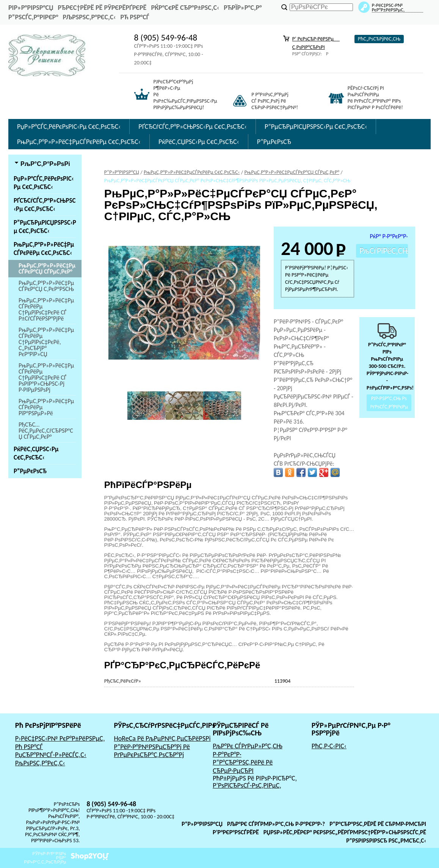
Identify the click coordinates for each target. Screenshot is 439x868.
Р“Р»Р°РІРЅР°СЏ (202, 824)
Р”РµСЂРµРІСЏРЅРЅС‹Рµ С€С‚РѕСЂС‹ (316, 127)
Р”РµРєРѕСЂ (274, 142)
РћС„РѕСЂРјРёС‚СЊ (379, 39)
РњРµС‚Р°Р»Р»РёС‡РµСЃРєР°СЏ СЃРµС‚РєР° (47, 268)
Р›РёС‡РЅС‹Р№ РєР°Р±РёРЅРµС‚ (60, 738)
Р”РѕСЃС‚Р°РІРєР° (33, 17)
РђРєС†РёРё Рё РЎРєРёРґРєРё (102, 8)
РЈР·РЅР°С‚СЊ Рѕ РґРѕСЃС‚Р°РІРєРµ (389, 403)
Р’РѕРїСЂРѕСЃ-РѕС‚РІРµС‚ (247, 785)
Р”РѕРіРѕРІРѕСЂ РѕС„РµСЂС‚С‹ (386, 841)
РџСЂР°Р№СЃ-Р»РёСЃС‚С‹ (51, 755)
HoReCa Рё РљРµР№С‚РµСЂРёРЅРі (162, 738)
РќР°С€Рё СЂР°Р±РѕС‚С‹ (185, 8)
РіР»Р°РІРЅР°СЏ (31, 8)
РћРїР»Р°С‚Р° (243, 8)
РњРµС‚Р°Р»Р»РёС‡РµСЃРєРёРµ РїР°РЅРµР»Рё (46, 407)
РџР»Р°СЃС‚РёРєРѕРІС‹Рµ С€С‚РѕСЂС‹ (69, 127)
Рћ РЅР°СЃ (135, 17)
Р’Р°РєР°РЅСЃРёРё (236, 832)
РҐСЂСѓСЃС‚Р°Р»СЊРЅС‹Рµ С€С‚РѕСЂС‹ (193, 127)
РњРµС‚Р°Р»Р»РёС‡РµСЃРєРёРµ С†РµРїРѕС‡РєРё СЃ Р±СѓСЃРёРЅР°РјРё (46, 309)
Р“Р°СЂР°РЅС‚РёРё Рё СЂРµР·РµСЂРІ (243, 766)
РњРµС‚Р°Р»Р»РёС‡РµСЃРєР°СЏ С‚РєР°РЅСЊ (46, 286)
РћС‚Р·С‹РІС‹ (329, 746)
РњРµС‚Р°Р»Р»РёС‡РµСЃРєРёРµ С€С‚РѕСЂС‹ (79, 142)
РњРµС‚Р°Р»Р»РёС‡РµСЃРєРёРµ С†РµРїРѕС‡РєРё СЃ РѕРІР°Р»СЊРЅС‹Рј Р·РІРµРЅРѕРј (46, 378)
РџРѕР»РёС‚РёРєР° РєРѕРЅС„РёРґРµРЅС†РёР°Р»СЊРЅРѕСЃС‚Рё (345, 832)
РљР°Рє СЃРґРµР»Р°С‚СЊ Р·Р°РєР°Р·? (276, 824)
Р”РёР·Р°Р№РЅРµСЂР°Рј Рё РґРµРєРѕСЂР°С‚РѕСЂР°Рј (152, 751)
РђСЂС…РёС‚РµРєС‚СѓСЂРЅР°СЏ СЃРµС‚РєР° (46, 431)
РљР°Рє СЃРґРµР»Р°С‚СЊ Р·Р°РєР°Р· (248, 750)
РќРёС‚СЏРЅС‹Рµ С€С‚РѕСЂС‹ (199, 142)
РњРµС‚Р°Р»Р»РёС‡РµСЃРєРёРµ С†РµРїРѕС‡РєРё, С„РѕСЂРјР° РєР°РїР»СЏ (46, 342)
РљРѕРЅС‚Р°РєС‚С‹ (89, 17)
